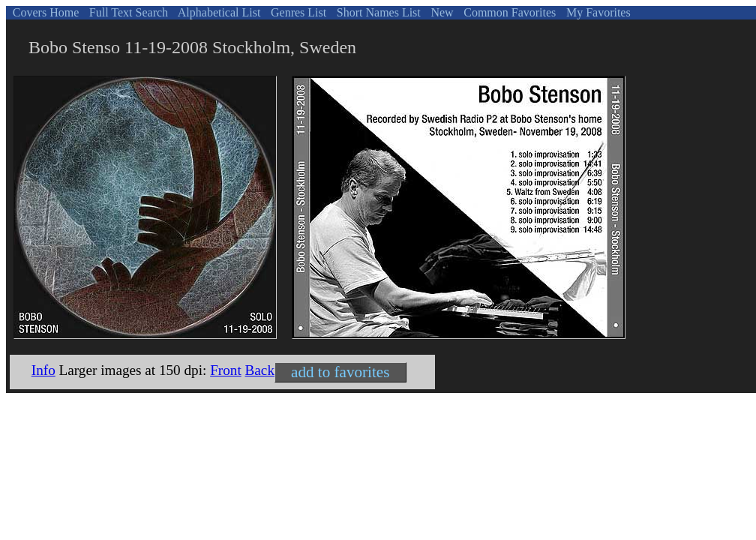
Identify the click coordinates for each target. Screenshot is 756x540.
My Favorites (597, 12)
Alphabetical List (218, 12)
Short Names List (377, 12)
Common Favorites (508, 12)
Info (43, 370)
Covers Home (44, 12)
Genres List (297, 12)
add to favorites (340, 372)
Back (260, 370)
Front (226, 370)
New (440, 12)
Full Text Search (127, 12)
